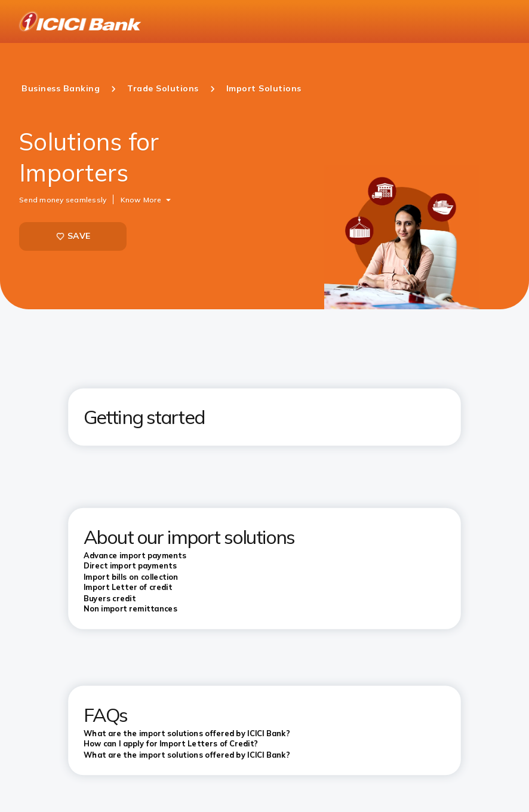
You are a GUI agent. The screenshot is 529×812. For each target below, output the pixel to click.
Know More (141, 199)
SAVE (73, 236)
